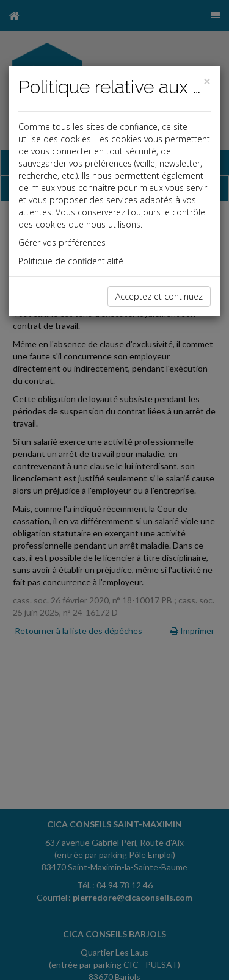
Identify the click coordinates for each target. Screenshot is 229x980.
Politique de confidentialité (71, 261)
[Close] (207, 81)
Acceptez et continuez (159, 296)
